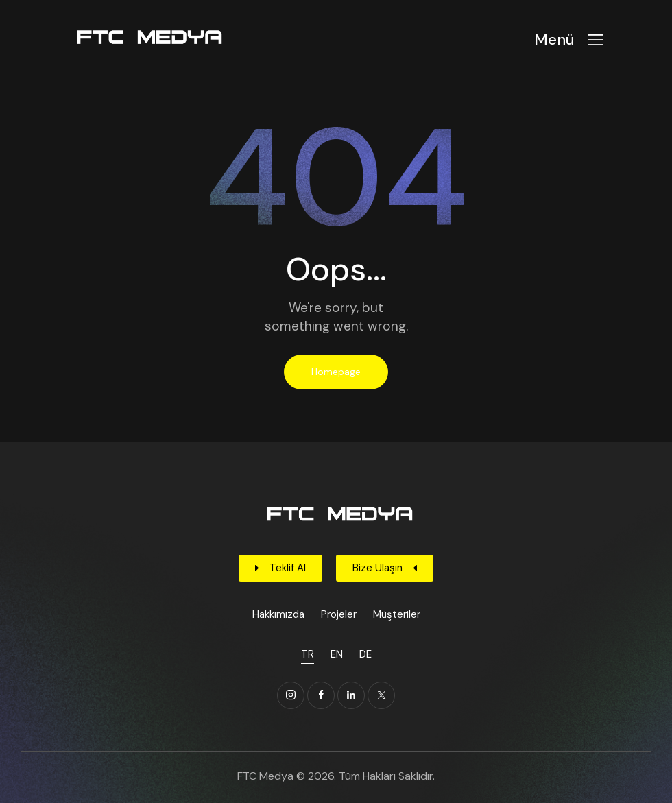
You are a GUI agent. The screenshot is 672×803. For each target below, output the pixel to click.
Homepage (336, 372)
